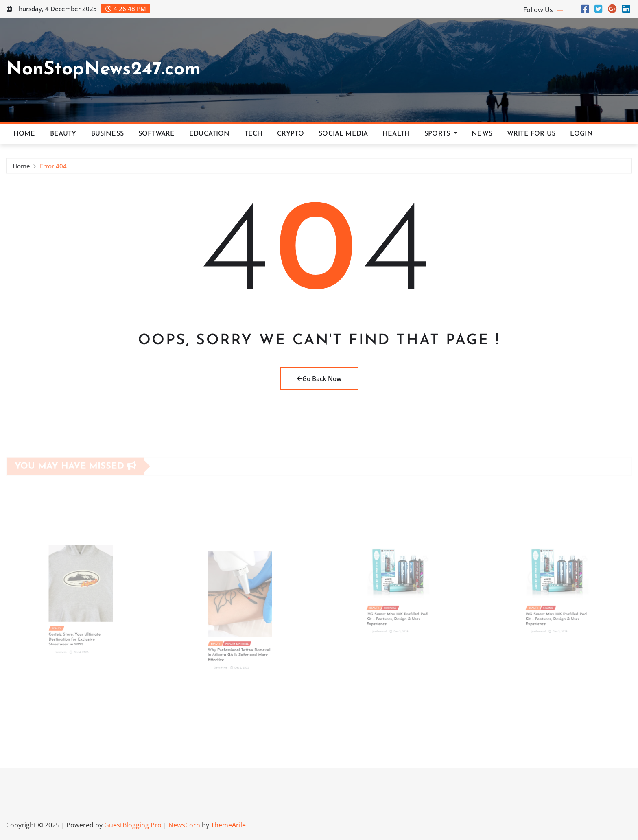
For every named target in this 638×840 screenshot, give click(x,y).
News (482, 134)
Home (24, 134)
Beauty (63, 134)
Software (156, 134)
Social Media (343, 134)
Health (396, 134)
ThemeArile (228, 825)
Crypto (291, 134)
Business (107, 134)
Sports (441, 134)
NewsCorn (184, 825)
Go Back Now (319, 378)
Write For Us (531, 134)
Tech (254, 134)
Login (581, 134)
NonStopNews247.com (103, 70)
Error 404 (53, 168)
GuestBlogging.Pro (133, 825)
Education (209, 134)
